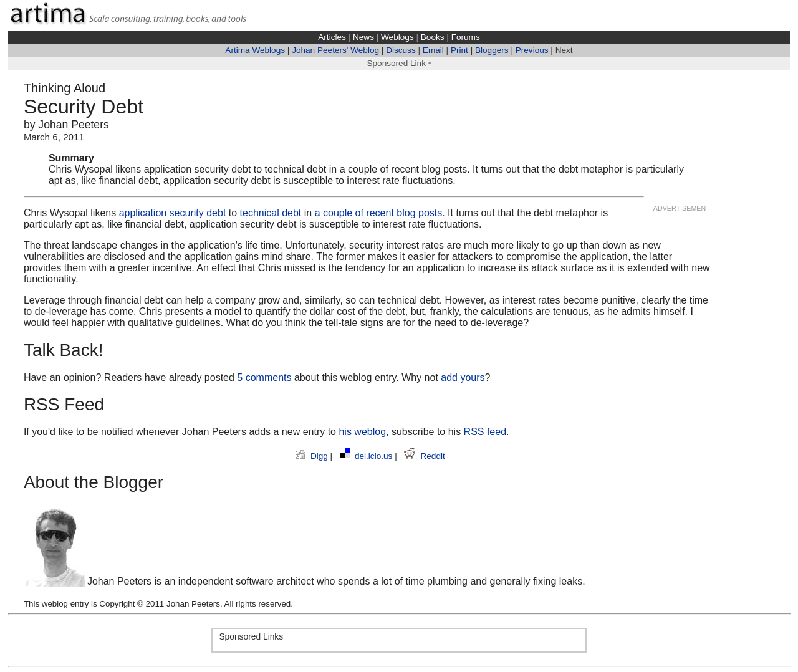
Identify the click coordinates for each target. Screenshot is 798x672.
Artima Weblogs (255, 50)
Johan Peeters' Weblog (335, 50)
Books (433, 37)
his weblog (362, 432)
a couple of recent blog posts (379, 213)
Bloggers (492, 50)
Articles (332, 37)
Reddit (424, 456)
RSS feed (485, 432)
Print (459, 50)
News (363, 37)
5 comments (264, 377)
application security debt (173, 213)
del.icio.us (367, 456)
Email (433, 50)
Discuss (401, 50)
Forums (466, 37)
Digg (313, 456)
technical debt (271, 213)
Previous (532, 50)
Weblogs (397, 37)
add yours (463, 377)
